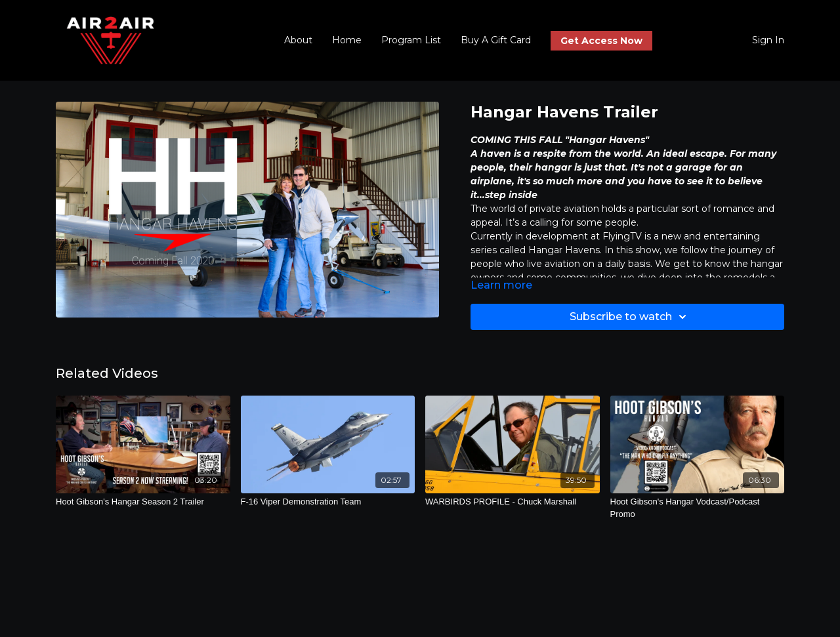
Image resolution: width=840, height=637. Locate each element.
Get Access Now (601, 41)
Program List (411, 40)
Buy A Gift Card (496, 40)
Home (347, 40)
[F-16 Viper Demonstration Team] (328, 502)
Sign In (768, 40)
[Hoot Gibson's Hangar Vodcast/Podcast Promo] (698, 508)
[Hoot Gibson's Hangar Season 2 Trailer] (143, 502)
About (298, 40)
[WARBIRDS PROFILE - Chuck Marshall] (513, 502)
